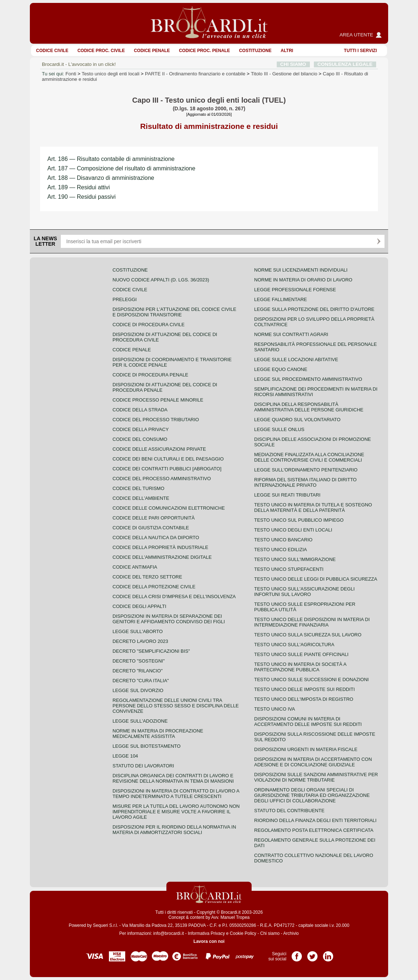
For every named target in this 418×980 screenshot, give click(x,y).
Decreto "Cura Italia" (141, 681)
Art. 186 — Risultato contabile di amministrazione (111, 159)
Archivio (291, 933)
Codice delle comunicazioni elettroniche (169, 508)
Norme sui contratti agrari (291, 334)
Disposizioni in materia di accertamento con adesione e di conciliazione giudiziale (313, 762)
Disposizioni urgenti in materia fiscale (306, 749)
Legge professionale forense (295, 290)
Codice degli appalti (139, 606)
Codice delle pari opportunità (154, 518)
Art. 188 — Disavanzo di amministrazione (101, 178)
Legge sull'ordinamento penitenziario (306, 470)
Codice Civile (52, 51)
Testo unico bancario (283, 540)
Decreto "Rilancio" (138, 671)
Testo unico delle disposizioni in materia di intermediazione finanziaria (312, 622)
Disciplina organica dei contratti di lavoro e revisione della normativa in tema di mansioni (173, 778)
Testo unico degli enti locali (111, 74)
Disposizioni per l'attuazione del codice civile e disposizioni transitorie (174, 312)
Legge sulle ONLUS (279, 429)
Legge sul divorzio (138, 690)
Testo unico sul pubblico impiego (299, 520)
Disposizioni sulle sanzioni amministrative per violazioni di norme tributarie (316, 777)
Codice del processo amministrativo (162, 479)
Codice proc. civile (101, 51)
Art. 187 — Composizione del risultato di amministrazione (121, 168)
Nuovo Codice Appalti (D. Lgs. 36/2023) (161, 280)
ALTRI (287, 51)
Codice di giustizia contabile (151, 528)
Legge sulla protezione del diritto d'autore (314, 309)
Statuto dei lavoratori (143, 766)
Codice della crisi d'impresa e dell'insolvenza (174, 596)
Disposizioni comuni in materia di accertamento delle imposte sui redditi (308, 722)
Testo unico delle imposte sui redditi (304, 689)
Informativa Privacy (206, 933)
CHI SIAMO (293, 64)
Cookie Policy (243, 933)
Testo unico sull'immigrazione (295, 559)
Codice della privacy (141, 429)
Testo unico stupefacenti (289, 569)
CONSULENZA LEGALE (345, 64)
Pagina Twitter (312, 954)
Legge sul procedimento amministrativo (308, 379)
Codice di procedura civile (149, 325)
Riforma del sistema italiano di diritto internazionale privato (305, 482)
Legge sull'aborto (138, 631)
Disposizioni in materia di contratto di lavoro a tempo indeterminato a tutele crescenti (176, 794)
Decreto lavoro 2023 (140, 641)
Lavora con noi (209, 941)
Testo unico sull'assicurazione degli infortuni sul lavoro (304, 592)
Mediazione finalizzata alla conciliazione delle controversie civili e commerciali (309, 457)
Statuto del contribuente (289, 811)
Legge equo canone (281, 369)
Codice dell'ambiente (141, 498)
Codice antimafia (135, 567)
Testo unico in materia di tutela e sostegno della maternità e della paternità (313, 507)
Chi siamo (270, 933)
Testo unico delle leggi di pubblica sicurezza (316, 579)
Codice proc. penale (204, 51)
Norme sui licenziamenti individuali (301, 270)
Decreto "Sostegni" (139, 661)
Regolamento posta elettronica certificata (314, 830)
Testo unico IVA (275, 709)
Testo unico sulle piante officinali (301, 654)
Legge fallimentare (281, 299)
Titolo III (284, 74)
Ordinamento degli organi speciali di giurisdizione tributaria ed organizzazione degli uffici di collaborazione (312, 795)
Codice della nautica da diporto (156, 538)
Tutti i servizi (360, 51)
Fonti (71, 74)
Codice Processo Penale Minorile (158, 400)
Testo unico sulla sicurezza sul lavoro (308, 635)
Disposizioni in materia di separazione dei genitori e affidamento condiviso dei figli (169, 619)
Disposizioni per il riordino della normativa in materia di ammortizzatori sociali (174, 830)
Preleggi (125, 299)
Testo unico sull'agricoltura (294, 645)
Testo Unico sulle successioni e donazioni (311, 679)
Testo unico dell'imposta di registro (304, 699)
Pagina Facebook (297, 954)
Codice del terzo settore (147, 577)
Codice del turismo (138, 488)
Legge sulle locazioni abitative (296, 359)
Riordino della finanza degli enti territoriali (315, 820)
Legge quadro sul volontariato (297, 420)
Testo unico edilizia (281, 550)
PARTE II (195, 74)
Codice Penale (152, 51)
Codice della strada (140, 410)
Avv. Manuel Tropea (230, 917)
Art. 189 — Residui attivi (79, 187)
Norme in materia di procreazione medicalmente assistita (158, 734)
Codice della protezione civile (154, 587)
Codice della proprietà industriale (160, 547)
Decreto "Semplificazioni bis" (151, 651)
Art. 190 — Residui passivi (82, 197)
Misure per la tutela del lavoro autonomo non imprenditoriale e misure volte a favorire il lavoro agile (176, 812)
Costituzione (255, 51)
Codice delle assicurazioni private (159, 449)
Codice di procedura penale (150, 375)
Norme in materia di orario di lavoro (303, 280)
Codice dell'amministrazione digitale (162, 557)
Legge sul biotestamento (147, 746)
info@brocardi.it (169, 933)
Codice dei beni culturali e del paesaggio (168, 459)
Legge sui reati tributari (287, 495)
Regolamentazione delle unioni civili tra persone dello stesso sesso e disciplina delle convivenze (176, 706)
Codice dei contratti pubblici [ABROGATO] (167, 469)
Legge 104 (125, 756)
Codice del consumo (140, 439)
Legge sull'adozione (140, 721)
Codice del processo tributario (156, 420)
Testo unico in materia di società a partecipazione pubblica (300, 667)
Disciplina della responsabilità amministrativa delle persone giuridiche (309, 407)
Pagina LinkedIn (328, 954)
